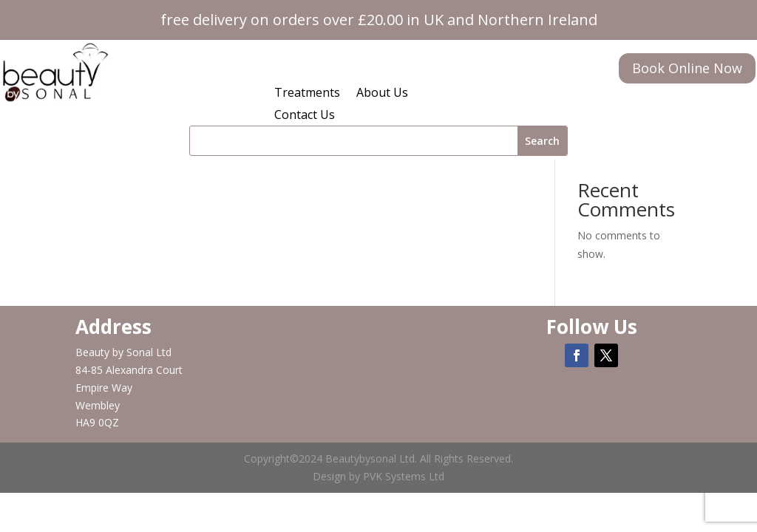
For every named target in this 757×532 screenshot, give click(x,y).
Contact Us (305, 116)
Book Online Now (687, 68)
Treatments (307, 94)
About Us (382, 94)
